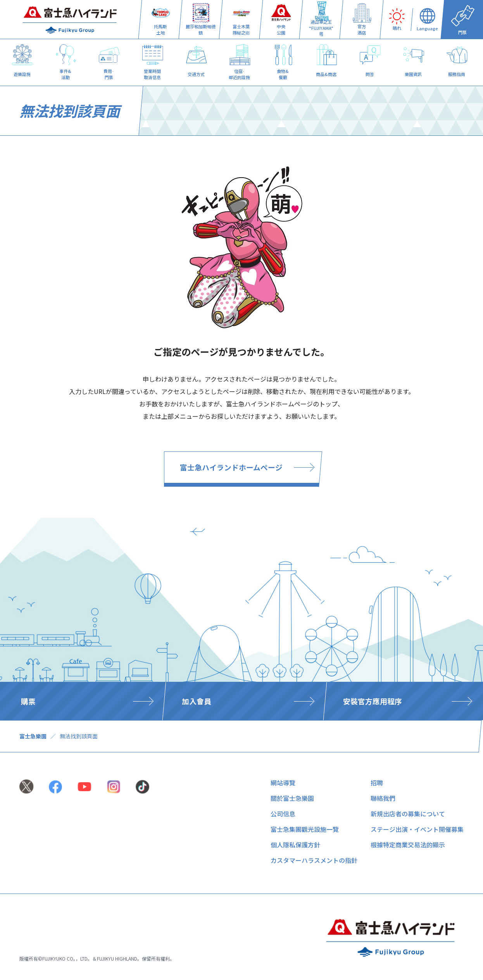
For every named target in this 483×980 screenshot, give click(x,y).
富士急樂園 (33, 736)
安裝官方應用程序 (373, 701)
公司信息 (283, 814)
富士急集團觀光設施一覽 (305, 829)
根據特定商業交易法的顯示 (408, 845)
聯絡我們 (383, 798)
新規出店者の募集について (408, 814)
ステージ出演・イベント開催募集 (417, 829)
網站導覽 (283, 783)
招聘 (377, 783)
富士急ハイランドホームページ (231, 467)
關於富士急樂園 (292, 798)
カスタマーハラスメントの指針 (314, 860)
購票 (28, 701)
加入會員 (197, 701)
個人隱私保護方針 (295, 845)
